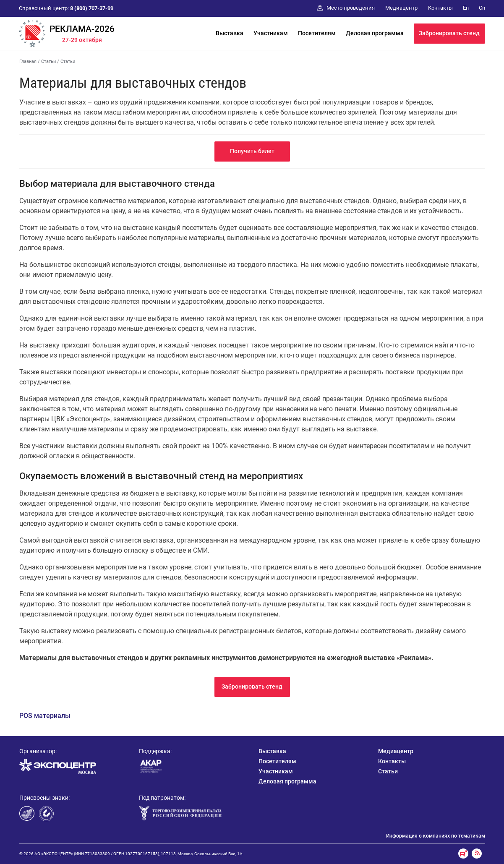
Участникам (271, 33)
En (466, 8)
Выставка (230, 33)
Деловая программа (375, 33)
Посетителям (317, 33)
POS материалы (45, 716)
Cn (482, 8)
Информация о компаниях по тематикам (436, 836)
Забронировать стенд (449, 33)
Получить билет (252, 151)
